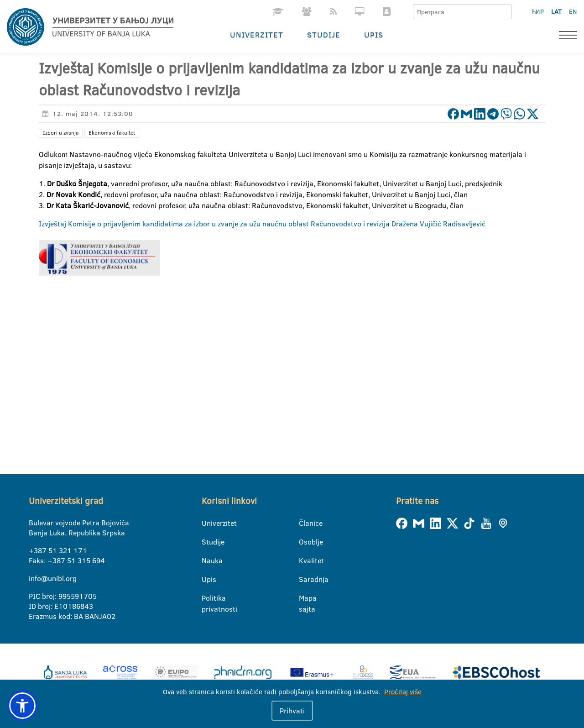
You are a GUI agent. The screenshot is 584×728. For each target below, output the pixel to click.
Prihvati (292, 711)
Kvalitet (305, 560)
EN (573, 11)
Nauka (207, 560)
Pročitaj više (403, 692)
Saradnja (305, 579)
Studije (324, 34)
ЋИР (538, 11)
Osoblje (305, 542)
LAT (556, 11)
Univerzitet (257, 34)
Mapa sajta (305, 598)
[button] (22, 706)
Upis (374, 34)
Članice (305, 523)
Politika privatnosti (207, 598)
